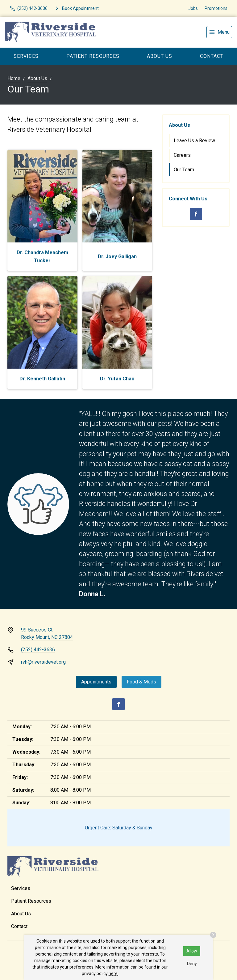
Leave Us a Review (194, 141)
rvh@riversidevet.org (43, 662)
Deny (192, 964)
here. (114, 974)
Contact (212, 56)
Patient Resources (93, 56)
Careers (182, 155)
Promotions (216, 8)
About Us (160, 56)
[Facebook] (196, 214)
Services (26, 56)
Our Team (184, 170)
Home (14, 78)
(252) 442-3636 (38, 650)
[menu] (219, 32)
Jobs (193, 8)
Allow (192, 951)
